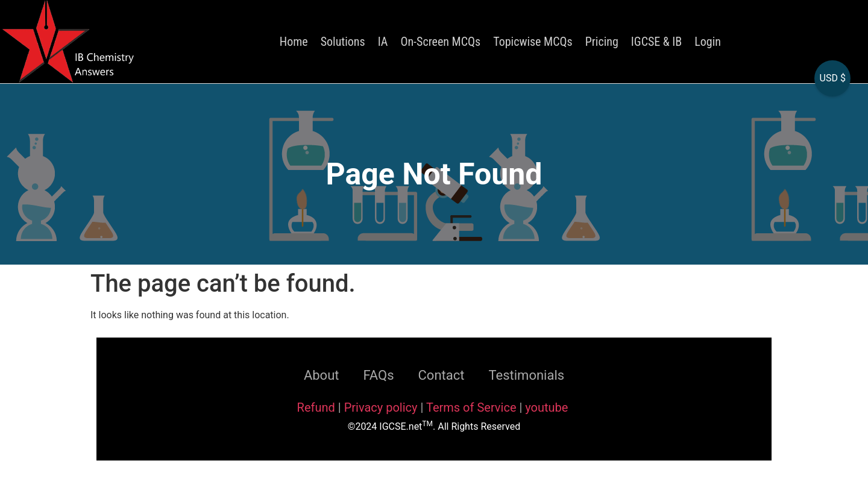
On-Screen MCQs (440, 42)
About (322, 375)
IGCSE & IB (656, 42)
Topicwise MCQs (533, 42)
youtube (546, 407)
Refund (316, 407)
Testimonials (526, 375)
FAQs (378, 375)
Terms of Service (473, 407)
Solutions (343, 42)
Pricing (602, 42)
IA (383, 42)
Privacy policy (381, 407)
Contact (442, 375)
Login (708, 42)
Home (294, 42)
